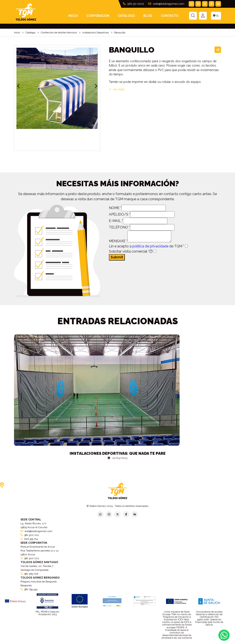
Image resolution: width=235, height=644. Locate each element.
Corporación (98, 16)
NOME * (115, 208)
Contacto (170, 16)
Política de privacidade (72, 643)
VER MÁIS (117, 89)
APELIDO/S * (120, 214)
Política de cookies (165, 643)
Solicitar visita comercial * (131, 251)
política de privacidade (150, 246)
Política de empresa (100, 643)
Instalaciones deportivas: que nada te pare (118, 453)
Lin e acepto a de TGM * (146, 246)
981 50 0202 (133, 4)
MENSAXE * (118, 241)
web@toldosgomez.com (166, 4)
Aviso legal (121, 643)
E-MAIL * (116, 221)
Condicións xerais (141, 643)
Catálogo (126, 16)
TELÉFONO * (119, 227)
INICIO (73, 16)
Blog (148, 16)
